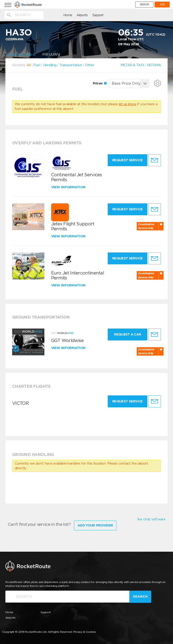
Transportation (71, 65)
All (29, 65)
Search (140, 595)
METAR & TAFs (132, 65)
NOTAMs (154, 65)
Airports (58, 15)
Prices (100, 83)
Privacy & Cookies (85, 630)
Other (90, 65)
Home (44, 15)
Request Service (126, 160)
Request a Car (126, 334)
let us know (127, 104)
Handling (50, 65)
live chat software (151, 519)
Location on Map (20, 54)
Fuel (37, 65)
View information (69, 187)
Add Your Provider (95, 524)
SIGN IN (144, 5)
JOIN (162, 5)
